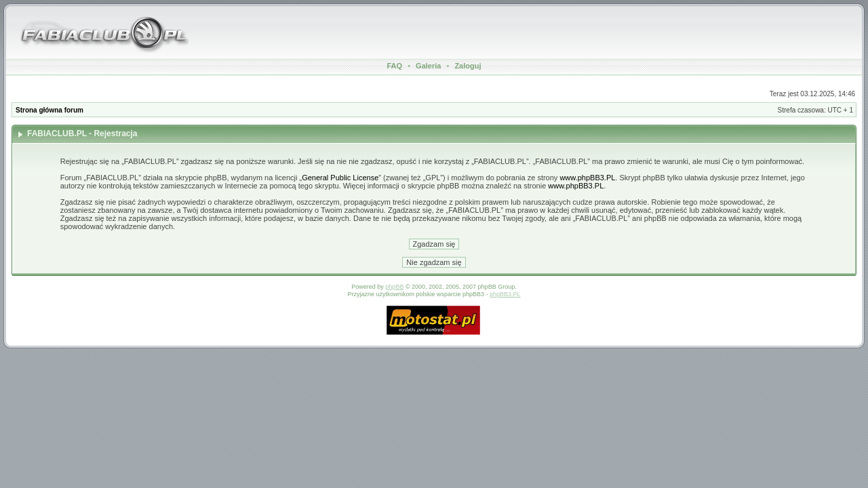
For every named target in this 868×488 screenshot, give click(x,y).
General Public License (340, 178)
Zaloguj (468, 66)
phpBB (394, 287)
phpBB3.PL (505, 294)
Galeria (428, 66)
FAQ (395, 66)
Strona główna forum (50, 110)
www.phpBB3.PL (587, 178)
